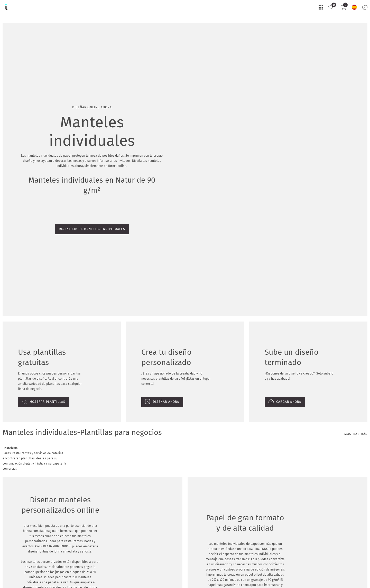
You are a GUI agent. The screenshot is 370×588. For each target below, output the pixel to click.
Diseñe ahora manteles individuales (31, 73)
